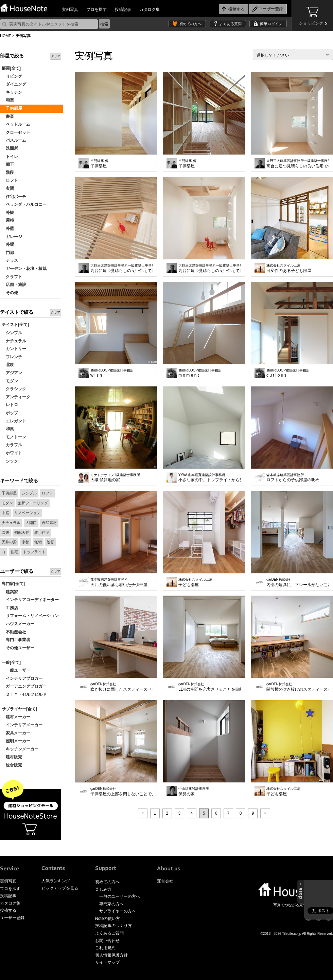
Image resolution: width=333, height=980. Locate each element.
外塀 (8, 244)
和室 (8, 100)
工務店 (10, 608)
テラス (10, 260)
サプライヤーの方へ (118, 911)
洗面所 (10, 148)
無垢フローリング (33, 503)
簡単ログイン (271, 24)
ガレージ (12, 237)
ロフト (10, 180)
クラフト (12, 277)
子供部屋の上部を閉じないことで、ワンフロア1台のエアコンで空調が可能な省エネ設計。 (122, 792)
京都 (25, 542)
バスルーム (14, 140)
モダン (10, 381)
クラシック (14, 389)
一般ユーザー (16, 670)
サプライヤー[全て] (19, 709)
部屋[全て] (11, 68)
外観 (8, 213)
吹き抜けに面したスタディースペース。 (122, 687)
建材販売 (12, 757)
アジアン (12, 373)
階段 (8, 173)
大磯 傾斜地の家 (115, 478)
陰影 (51, 542)
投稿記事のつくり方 (113, 926)
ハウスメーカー (18, 624)
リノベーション (27, 513)
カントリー (14, 349)
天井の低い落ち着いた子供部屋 (119, 582)
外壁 (8, 229)
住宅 (14, 552)
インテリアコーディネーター (30, 600)
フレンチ (12, 357)
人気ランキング (56, 881)
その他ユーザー (18, 648)
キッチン (12, 92)
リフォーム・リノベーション (30, 616)
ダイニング (14, 84)
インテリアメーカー (22, 725)
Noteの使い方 (108, 919)
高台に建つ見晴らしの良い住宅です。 (298, 164)
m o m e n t (200, 373)
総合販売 (12, 765)
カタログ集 (150, 10)
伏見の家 (194, 792)
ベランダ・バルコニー (24, 204)
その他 (10, 293)
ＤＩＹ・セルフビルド (24, 694)
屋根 (8, 220)
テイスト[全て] (15, 325)
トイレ (10, 157)
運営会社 (165, 881)
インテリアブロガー (22, 678)
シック (10, 461)
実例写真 (70, 10)
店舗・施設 (14, 285)
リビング (12, 76)
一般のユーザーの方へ (120, 896)
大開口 (31, 523)
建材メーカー (16, 717)
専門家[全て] (13, 584)
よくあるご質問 (109, 933)
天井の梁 (9, 542)
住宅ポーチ (14, 197)
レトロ (10, 405)
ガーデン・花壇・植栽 (24, 269)
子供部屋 (12, 108)
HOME (6, 36)
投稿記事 (123, 10)
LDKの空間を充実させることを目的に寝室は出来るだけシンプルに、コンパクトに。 (210, 687)
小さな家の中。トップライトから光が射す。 (210, 478)
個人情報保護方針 (111, 955)
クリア (56, 56)
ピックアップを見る (60, 888)
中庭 (5, 513)
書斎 (8, 116)
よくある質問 (230, 24)
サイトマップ (107, 962)
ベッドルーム (16, 124)
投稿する (8, 910)
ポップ (10, 413)
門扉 (8, 253)
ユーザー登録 (12, 918)
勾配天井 (22, 532)
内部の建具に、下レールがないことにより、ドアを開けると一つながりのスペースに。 (298, 582)
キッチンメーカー (20, 749)
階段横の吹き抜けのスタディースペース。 (298, 687)
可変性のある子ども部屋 (289, 268)
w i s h (112, 373)
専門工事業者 (16, 640)
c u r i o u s (288, 373)
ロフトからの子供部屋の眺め (293, 478)
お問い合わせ (107, 941)
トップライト (34, 552)
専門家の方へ (111, 904)
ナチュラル (14, 341)
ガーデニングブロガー (24, 686)
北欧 (8, 365)
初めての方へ (190, 24)
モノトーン (14, 437)
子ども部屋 (195, 582)
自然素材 (49, 523)
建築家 (10, 592)
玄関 (8, 188)
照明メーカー (16, 741)
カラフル (12, 445)
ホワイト (12, 453)
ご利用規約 (105, 948)
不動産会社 (14, 632)
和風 (8, 429)
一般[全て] (11, 663)
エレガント (14, 421)
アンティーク (16, 397)
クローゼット (16, 132)
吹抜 (5, 532)
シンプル (12, 333)
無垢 (38, 542)
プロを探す (97, 10)
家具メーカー (16, 733)
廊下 (8, 164)
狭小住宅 (42, 532)
